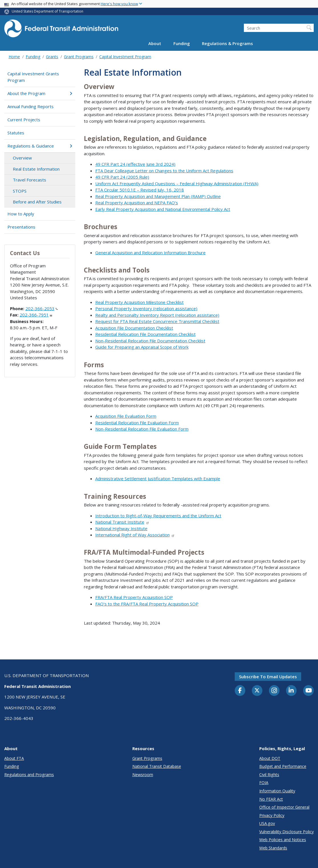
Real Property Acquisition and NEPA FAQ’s (137, 203)
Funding (182, 43)
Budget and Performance (283, 766)
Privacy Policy (272, 815)
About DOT (270, 758)
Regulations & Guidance (40, 146)
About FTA (14, 758)
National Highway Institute (121, 528)
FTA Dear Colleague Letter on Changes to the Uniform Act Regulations (164, 171)
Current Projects (24, 120)
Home (14, 57)
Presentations (21, 227)
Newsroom (143, 775)
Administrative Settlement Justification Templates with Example (158, 479)
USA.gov (267, 823)
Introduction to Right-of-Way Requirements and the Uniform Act (158, 516)
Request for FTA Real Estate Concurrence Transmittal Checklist (157, 321)
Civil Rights (269, 775)
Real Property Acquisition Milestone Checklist (139, 302)
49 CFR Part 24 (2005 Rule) (122, 177)
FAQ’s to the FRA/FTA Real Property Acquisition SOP (147, 604)
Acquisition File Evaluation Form (126, 416)
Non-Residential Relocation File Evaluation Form (142, 429)
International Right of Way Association (135, 535)
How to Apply (21, 214)
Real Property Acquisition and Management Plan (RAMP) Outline (158, 196)
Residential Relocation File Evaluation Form (137, 423)
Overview (22, 158)
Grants (52, 57)
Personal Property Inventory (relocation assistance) (146, 308)
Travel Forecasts (30, 180)
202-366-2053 (42, 308)
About (155, 43)
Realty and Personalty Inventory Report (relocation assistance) (157, 315)
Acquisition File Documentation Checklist (134, 328)
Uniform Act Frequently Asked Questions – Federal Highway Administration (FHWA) (177, 183)
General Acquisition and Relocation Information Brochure (150, 253)
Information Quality (277, 791)
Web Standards (273, 848)
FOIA (264, 783)
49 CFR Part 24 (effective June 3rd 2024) (135, 164)
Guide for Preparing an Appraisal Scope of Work (142, 347)
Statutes (16, 133)
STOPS (20, 191)
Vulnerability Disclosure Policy (286, 832)
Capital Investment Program (125, 57)
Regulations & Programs (227, 43)
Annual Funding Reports (31, 106)
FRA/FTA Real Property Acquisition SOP (134, 597)
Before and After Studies (37, 202)
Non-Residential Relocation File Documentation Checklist (150, 341)
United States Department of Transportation (47, 11)
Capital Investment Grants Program (33, 77)
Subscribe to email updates (268, 677)
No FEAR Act (271, 799)
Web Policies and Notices (283, 840)
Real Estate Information (36, 169)
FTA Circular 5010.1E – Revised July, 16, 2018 (140, 190)
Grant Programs (79, 57)
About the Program (40, 93)
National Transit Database (157, 766)
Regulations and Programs (29, 775)
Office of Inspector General (284, 807)
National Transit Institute (122, 522)
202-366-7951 (36, 315)
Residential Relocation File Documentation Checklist (145, 334)
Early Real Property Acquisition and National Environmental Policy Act (163, 209)
